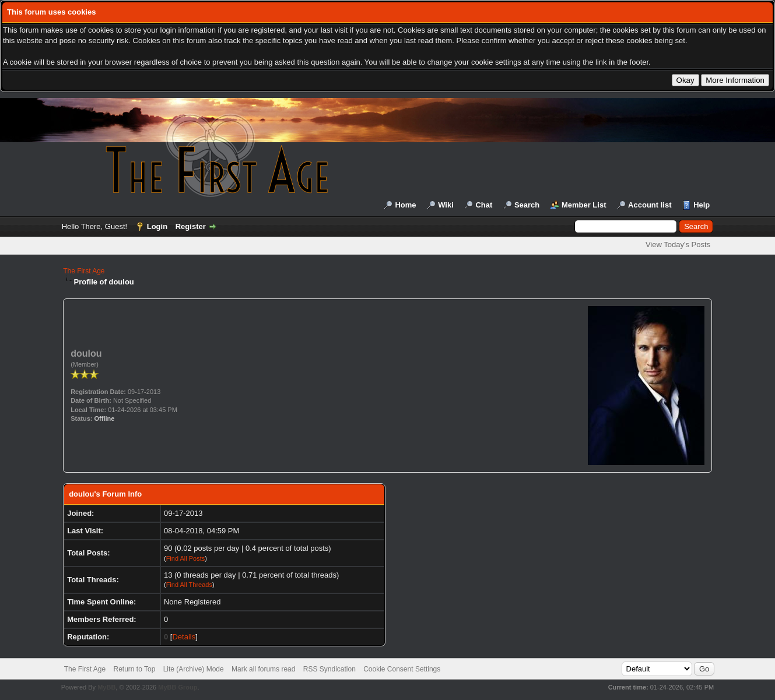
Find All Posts (186, 558)
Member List (584, 205)
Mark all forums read (263, 669)
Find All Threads (189, 585)
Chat (484, 205)
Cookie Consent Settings (402, 669)
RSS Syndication (329, 669)
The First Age (84, 271)
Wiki (446, 205)
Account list (650, 205)
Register (191, 226)
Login (157, 226)
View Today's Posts (678, 245)
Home (405, 205)
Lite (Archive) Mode (194, 669)
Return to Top (135, 669)
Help (702, 205)
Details (184, 637)
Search (527, 205)
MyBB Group (178, 687)
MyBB (106, 687)
